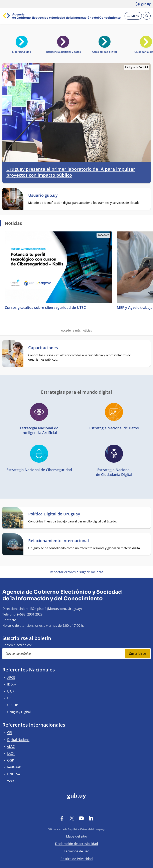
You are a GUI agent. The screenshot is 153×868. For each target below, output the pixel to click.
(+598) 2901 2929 (30, 614)
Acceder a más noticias (76, 330)
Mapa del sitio (77, 836)
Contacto (9, 620)
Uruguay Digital (19, 712)
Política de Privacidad (77, 859)
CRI (10, 733)
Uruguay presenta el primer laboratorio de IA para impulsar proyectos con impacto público (71, 172)
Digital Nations (18, 740)
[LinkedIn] (91, 818)
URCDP (13, 705)
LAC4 (11, 753)
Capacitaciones (43, 348)
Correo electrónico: (17, 645)
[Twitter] (72, 818)
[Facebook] (62, 818)
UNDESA (14, 774)
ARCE (11, 677)
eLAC (11, 746)
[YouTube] (81, 818)
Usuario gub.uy (43, 195)
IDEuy (12, 684)
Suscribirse (138, 654)
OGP (11, 760)
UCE (10, 698)
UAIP (11, 691)
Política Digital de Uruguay (54, 514)
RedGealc (14, 767)
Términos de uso (77, 851)
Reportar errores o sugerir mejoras (77, 572)
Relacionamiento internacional (59, 541)
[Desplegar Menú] (133, 16)
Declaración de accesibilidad (76, 844)
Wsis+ (12, 781)
